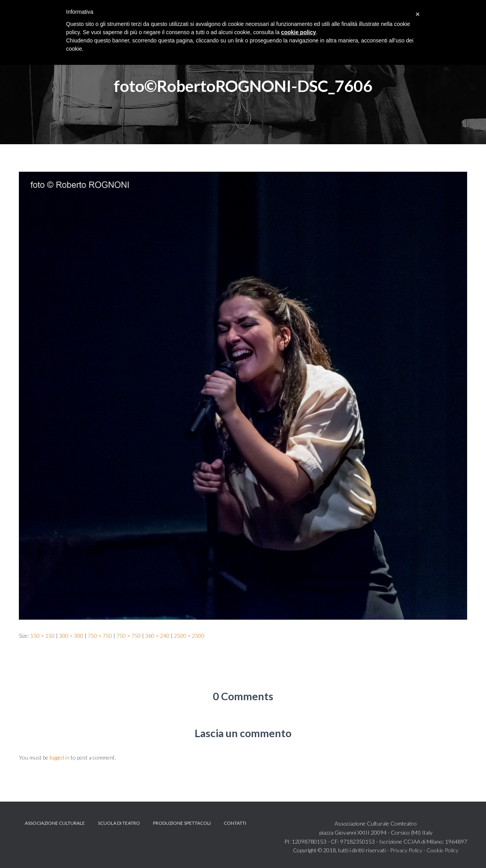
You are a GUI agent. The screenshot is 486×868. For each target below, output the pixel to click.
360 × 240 (157, 636)
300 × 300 (71, 636)
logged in (60, 757)
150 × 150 (42, 636)
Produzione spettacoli (182, 823)
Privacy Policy (406, 850)
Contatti (235, 823)
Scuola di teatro (119, 823)
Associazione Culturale (55, 823)
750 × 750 (100, 636)
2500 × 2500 (189, 636)
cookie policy (299, 32)
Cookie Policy (443, 850)
